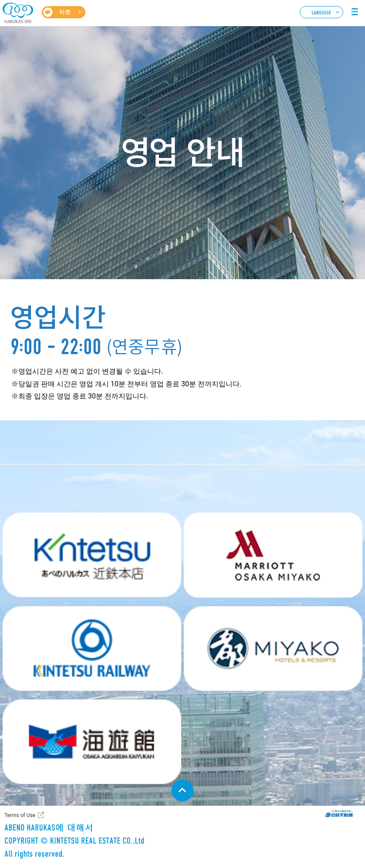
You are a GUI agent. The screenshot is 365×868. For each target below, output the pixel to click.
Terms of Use (20, 815)
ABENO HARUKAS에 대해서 (34, 831)
